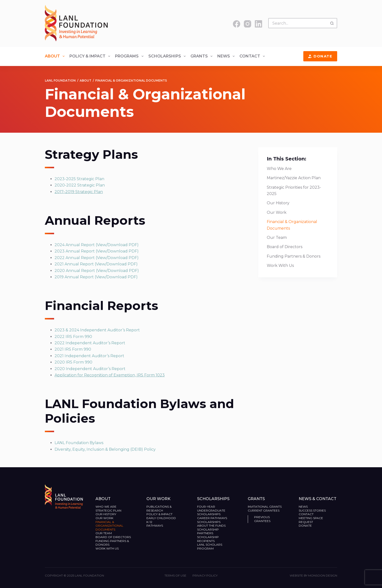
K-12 (149, 522)
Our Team (277, 238)
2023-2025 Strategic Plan (79, 179)
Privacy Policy (205, 575)
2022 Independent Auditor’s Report (90, 343)
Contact (253, 56)
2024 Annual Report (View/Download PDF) (97, 245)
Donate (320, 56)
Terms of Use (175, 575)
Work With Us (280, 266)
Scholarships (168, 56)
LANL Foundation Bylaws (79, 443)
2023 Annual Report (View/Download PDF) (97, 251)
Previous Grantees (263, 519)
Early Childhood (161, 518)
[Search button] (332, 23)
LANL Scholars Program (210, 546)
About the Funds (212, 526)
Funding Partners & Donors (294, 256)
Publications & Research (159, 509)
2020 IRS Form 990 (73, 362)
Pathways (155, 526)
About (56, 56)
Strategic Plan (108, 510)
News (227, 56)
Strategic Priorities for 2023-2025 (294, 191)
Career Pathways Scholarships (212, 520)
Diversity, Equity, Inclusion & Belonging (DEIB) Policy (105, 449)
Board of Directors (285, 247)
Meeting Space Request (311, 520)
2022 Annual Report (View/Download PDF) (97, 258)
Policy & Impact (91, 56)
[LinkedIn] (258, 24)
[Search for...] (298, 23)
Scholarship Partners (208, 531)
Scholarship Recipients (208, 539)
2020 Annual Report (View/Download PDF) (97, 271)
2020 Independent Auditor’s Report (90, 369)
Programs (130, 56)
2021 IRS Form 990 (73, 349)
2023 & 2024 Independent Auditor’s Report (97, 330)
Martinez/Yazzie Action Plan (294, 178)
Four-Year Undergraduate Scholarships (211, 510)
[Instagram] (248, 24)
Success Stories (312, 510)
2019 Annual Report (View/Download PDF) (96, 277)
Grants (202, 56)
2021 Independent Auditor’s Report (89, 356)
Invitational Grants (265, 507)
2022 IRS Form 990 (73, 337)
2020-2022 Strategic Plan (80, 185)
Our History (278, 203)
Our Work (277, 212)
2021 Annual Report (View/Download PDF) (96, 264)
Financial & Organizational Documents (292, 225)
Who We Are (279, 169)
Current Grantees (264, 510)
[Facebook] (237, 24)
